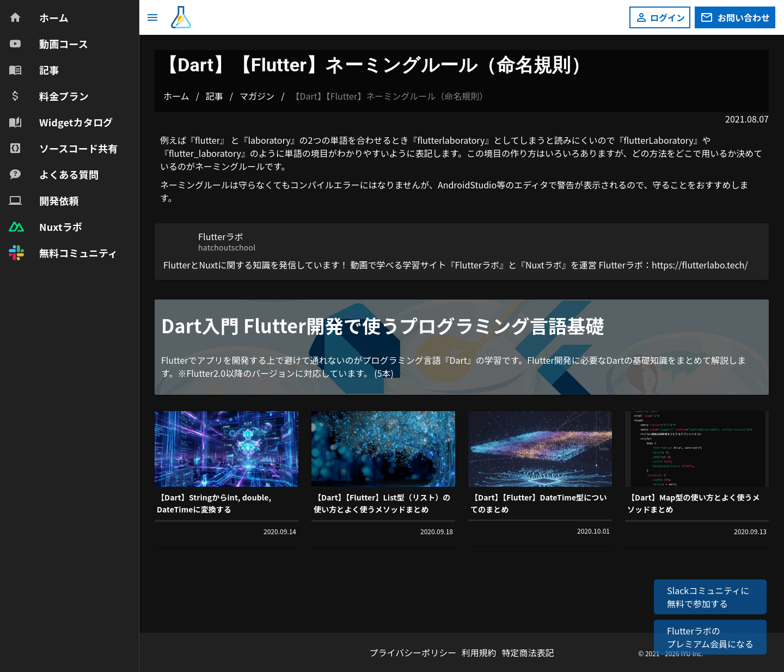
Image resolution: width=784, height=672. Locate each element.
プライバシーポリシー (414, 652)
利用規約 (480, 652)
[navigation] (69, 135)
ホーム (176, 96)
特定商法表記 (528, 652)
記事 (215, 96)
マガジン (257, 96)
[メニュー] (152, 17)
